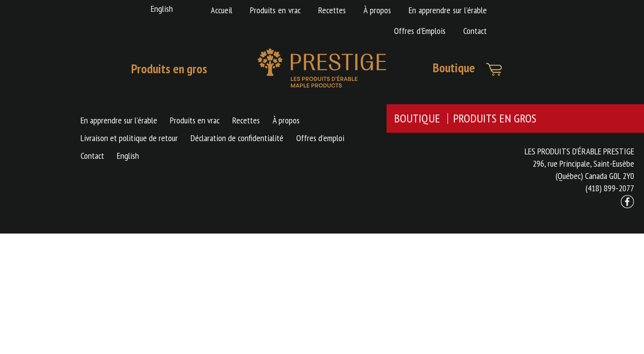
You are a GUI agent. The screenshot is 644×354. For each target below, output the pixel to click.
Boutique (454, 68)
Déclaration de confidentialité (237, 138)
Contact (475, 31)
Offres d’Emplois (420, 31)
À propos (377, 10)
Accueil (222, 10)
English (162, 9)
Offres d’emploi (320, 138)
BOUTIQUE (417, 118)
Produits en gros (169, 69)
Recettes (332, 10)
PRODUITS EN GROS (495, 118)
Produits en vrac (275, 10)
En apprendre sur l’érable (448, 10)
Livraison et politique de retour (129, 138)
